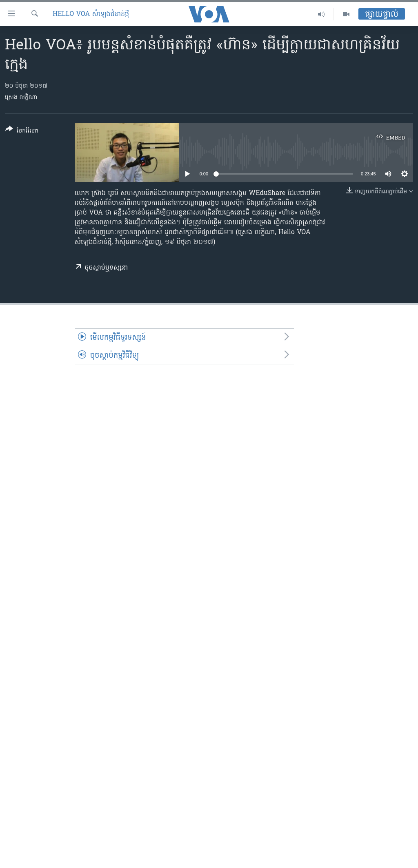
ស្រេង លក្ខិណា (21, 98)
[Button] (22, 132)
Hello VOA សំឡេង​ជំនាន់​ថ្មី (91, 14)
